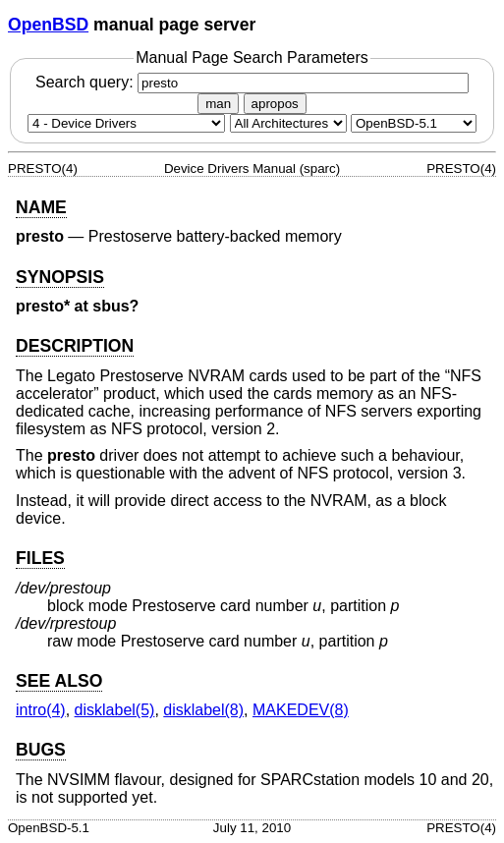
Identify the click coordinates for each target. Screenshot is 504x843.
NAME (41, 207)
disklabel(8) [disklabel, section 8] (203, 710)
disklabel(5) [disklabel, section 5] (115, 710)
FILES (40, 558)
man (218, 104)
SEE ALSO (59, 681)
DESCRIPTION (75, 346)
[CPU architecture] (288, 123)
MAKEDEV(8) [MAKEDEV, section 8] (301, 710)
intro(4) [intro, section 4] (41, 710)
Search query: (252, 82)
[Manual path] (414, 123)
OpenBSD (48, 25)
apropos (275, 104)
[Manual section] (126, 123)
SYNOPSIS (60, 277)
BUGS (41, 750)
